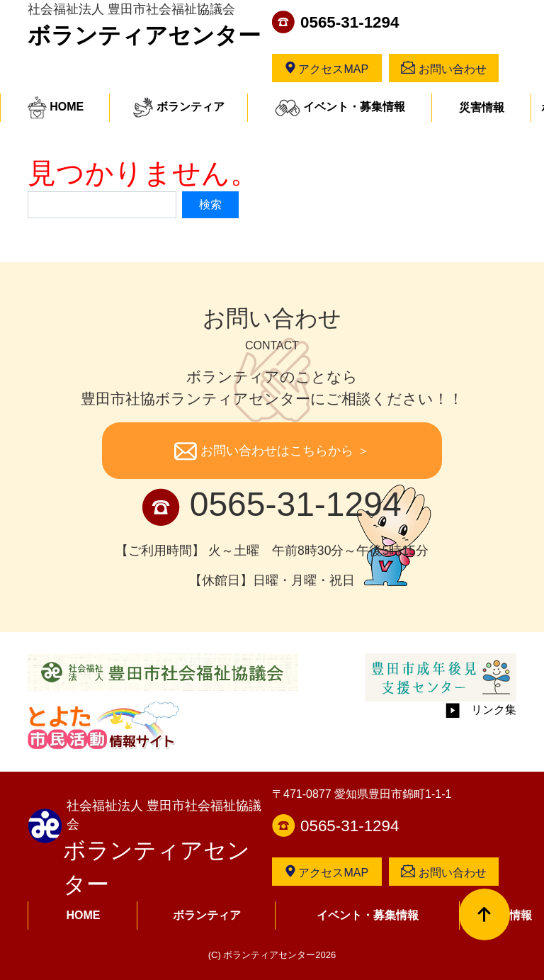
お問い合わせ (443, 68)
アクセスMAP (327, 68)
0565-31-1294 (350, 22)
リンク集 (481, 710)
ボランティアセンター (144, 35)
